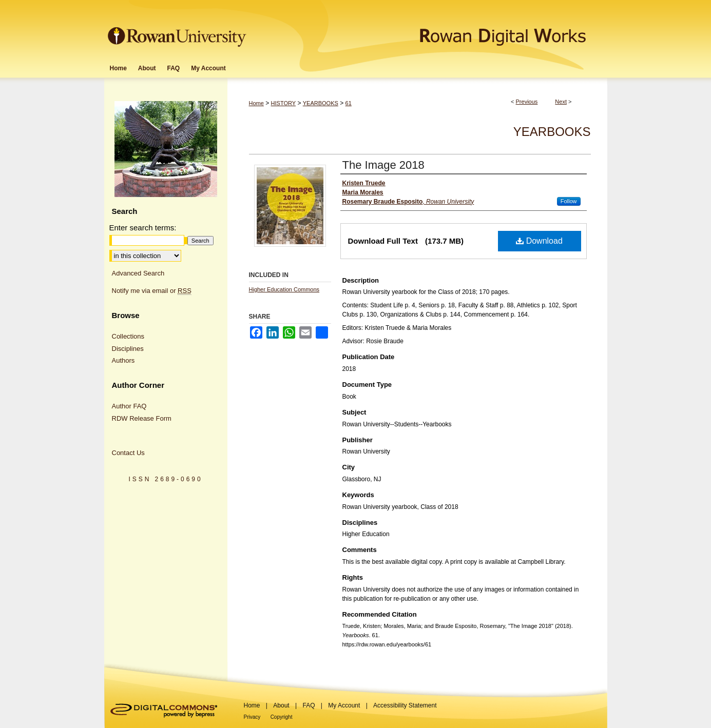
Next (561, 102)
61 (349, 103)
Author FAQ (129, 406)
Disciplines (128, 349)
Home (256, 103)
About (281, 705)
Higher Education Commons (284, 289)
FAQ (309, 705)
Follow (569, 201)
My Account (344, 705)
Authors (123, 360)
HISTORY (284, 103)
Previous (527, 102)
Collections (128, 336)
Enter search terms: (143, 228)
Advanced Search (138, 273)
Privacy (252, 717)
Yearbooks (552, 132)
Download (539, 241)
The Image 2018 (383, 165)
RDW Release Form (142, 418)
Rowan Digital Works (428, 29)
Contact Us (128, 453)
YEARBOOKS (321, 103)
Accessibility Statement (405, 705)
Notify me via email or (152, 291)
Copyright (282, 717)
